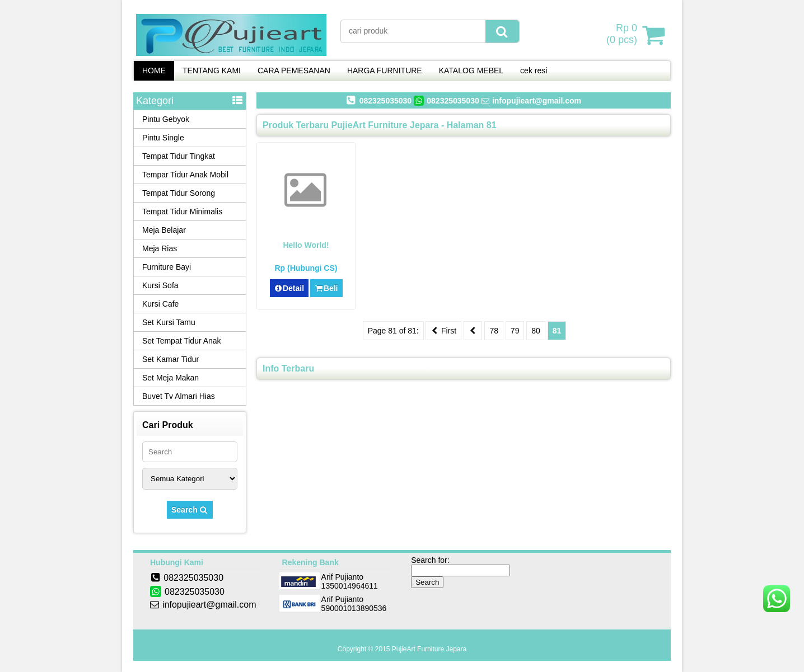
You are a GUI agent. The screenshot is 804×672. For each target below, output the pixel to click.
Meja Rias (160, 248)
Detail (289, 288)
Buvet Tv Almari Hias (179, 396)
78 (494, 331)
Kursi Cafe (160, 304)
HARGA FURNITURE (385, 71)
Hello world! (306, 245)
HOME (154, 71)
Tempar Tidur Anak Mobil (185, 175)
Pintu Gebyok (166, 119)
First (444, 331)
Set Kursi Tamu (169, 322)
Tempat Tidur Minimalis (182, 212)
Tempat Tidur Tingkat (179, 156)
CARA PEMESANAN (294, 71)
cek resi (534, 71)
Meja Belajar (164, 230)
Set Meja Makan (170, 378)
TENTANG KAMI (212, 71)
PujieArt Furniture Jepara (429, 649)
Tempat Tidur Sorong (179, 193)
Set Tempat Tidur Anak (182, 341)
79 (515, 331)
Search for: (430, 560)
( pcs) (623, 35)
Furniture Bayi (167, 267)
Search (190, 510)
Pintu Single (163, 138)
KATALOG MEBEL (471, 71)
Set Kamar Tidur (170, 359)
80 (536, 331)
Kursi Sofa (160, 285)
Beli (326, 288)
